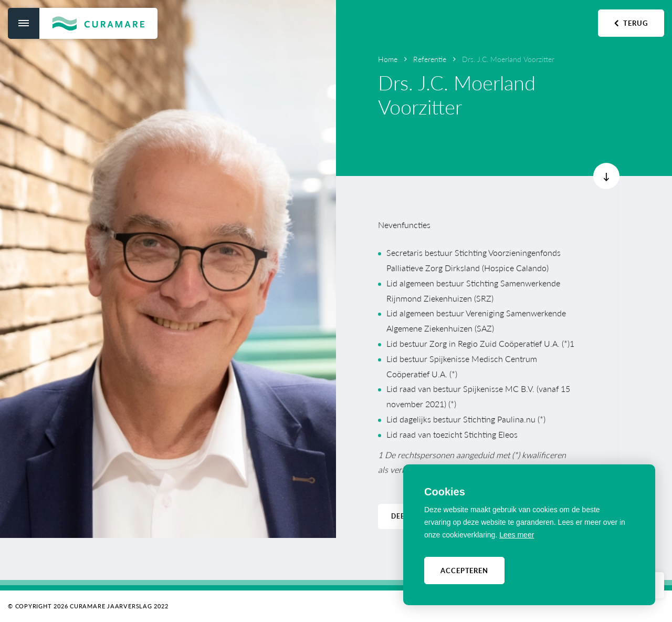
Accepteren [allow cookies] (464, 570)
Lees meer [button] (517, 535)
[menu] (24, 23)
